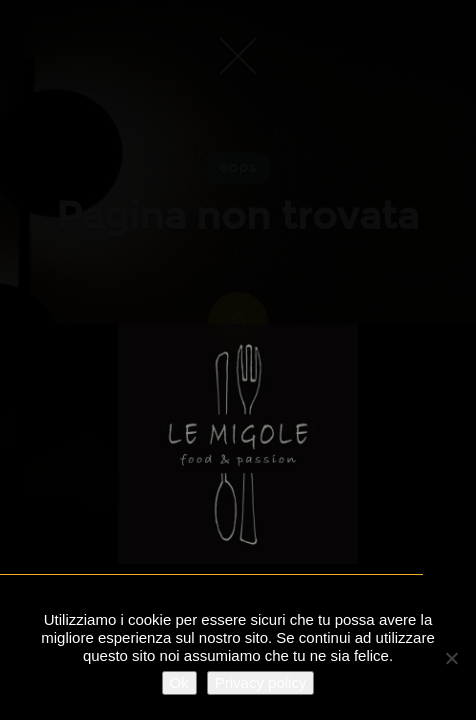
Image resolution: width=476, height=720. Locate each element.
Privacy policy (261, 682)
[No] (451, 658)
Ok (179, 682)
